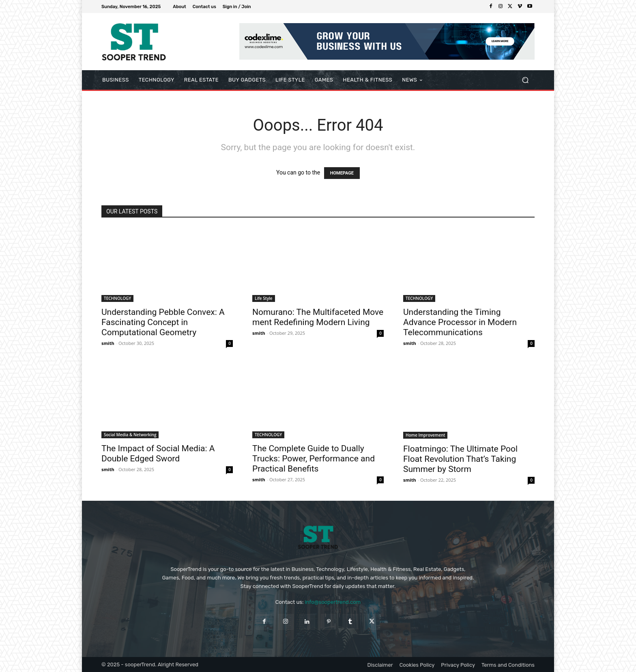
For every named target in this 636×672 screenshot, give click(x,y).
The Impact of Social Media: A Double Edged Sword (158, 453)
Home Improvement (425, 435)
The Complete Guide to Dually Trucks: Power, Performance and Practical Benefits (314, 459)
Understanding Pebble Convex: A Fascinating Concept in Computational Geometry (163, 322)
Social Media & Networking (130, 435)
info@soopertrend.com (333, 602)
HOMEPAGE (342, 173)
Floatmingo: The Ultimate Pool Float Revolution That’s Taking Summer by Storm (460, 459)
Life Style (264, 298)
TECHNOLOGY (117, 298)
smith (108, 343)
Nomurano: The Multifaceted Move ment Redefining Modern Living (318, 317)
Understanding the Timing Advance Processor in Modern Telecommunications (460, 322)
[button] (525, 80)
